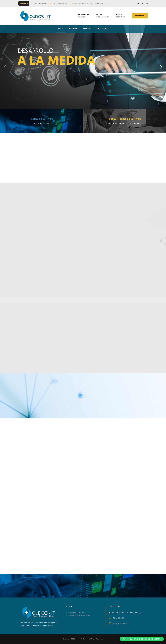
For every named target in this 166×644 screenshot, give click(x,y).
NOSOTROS (73, 29)
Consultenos (140, 15)
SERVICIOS (87, 29)
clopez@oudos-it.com (121, 624)
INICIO (61, 29)
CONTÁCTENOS (102, 29)
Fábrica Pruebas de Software (79, 616)
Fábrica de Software (76, 613)
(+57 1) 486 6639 (118, 618)
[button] (142, 639)
